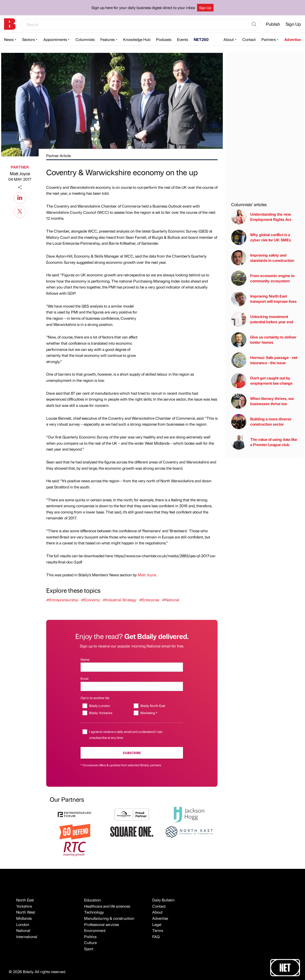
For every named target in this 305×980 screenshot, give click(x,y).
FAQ (156, 937)
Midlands (24, 918)
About (229, 39)
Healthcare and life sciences (107, 906)
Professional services (102, 924)
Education (92, 900)
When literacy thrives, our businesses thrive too (263, 401)
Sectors (28, 39)
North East (25, 900)
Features (107, 39)
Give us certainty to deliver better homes (264, 340)
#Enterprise (149, 600)
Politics (90, 937)
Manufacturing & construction (109, 918)
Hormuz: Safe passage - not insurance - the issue (264, 360)
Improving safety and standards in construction (263, 258)
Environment (95, 930)
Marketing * (149, 713)
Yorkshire (24, 906)
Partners (269, 39)
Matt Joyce (20, 173)
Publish (273, 24)
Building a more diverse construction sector (261, 422)
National (23, 930)
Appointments (55, 39)
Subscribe (132, 753)
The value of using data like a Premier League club (264, 442)
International (27, 937)
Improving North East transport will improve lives (264, 299)
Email (84, 678)
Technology (94, 912)
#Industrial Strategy (119, 600)
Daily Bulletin (163, 900)
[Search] (254, 25)
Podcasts (164, 39)
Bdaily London (100, 706)
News (9, 39)
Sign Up (205, 8)
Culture (90, 943)
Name (85, 659)
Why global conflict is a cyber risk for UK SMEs (261, 237)
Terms (158, 930)
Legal (157, 924)
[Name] (132, 667)
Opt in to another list (95, 698)
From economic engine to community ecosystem (263, 278)
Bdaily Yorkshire (101, 713)
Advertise (293, 39)
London (23, 924)
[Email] (132, 686)
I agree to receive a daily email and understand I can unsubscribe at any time (126, 734)
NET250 (201, 39)
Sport (89, 949)
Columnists (85, 39)
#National (171, 600)
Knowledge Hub (137, 39)
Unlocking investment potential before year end (262, 319)
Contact (249, 39)
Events (183, 39)
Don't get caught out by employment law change (262, 381)
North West (26, 912)
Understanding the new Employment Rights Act (261, 217)
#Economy (90, 600)
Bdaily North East (153, 706)
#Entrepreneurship (62, 600)
